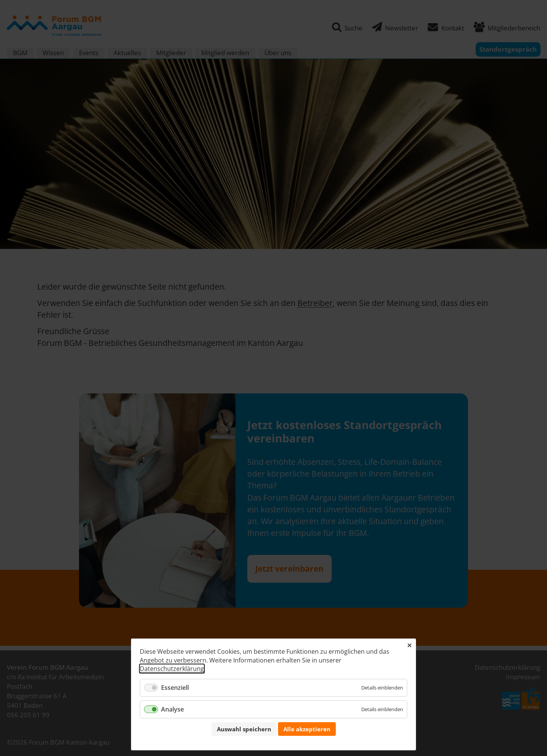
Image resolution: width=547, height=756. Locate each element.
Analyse (172, 709)
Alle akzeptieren (307, 729)
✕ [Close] (409, 645)
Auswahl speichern (244, 729)
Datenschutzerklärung (172, 669)
